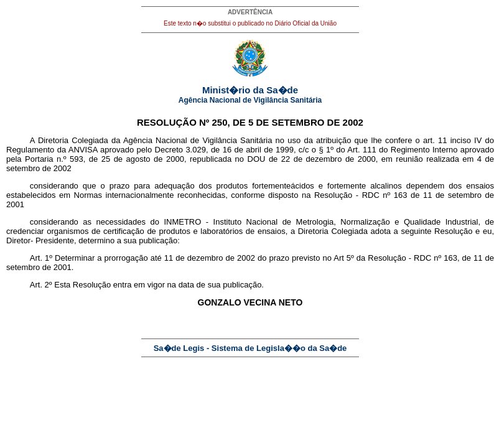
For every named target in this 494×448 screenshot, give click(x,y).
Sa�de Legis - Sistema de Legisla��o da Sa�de (250, 348)
